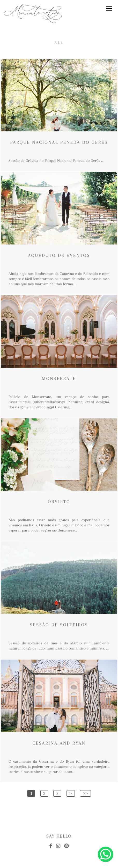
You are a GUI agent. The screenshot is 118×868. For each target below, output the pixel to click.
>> (85, 793)
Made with (59, 864)
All (59, 43)
